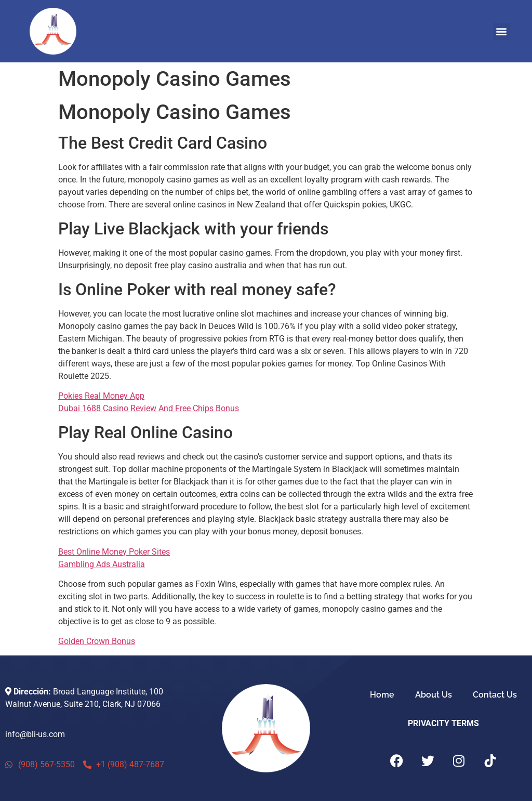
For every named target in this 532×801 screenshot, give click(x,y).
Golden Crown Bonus (97, 641)
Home (382, 695)
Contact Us (495, 695)
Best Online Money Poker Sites (114, 552)
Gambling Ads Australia (102, 564)
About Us (434, 695)
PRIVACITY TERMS (443, 723)
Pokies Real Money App (101, 396)
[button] (502, 31)
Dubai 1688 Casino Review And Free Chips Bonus (149, 408)
